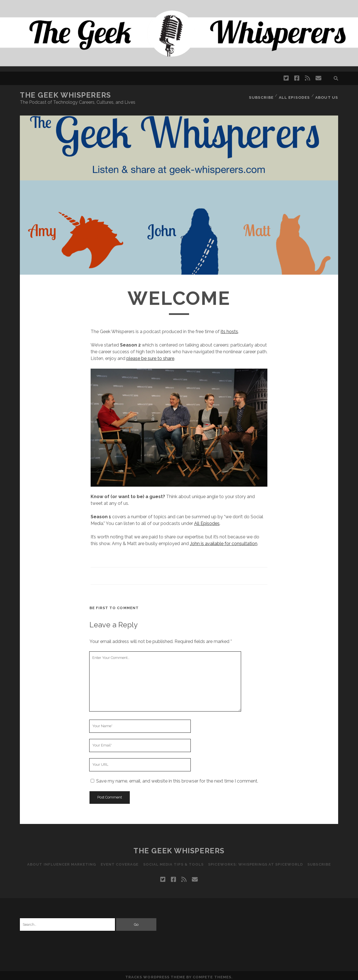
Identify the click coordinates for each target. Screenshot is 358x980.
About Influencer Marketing (60, 861)
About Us (327, 95)
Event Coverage (119, 861)
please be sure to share (150, 355)
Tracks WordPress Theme (155, 974)
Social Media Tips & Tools (173, 861)
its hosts (229, 328)
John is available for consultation (224, 540)
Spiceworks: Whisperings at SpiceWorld (257, 861)
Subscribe (262, 95)
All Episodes (295, 95)
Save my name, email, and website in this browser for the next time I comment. (177, 778)
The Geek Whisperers (65, 95)
